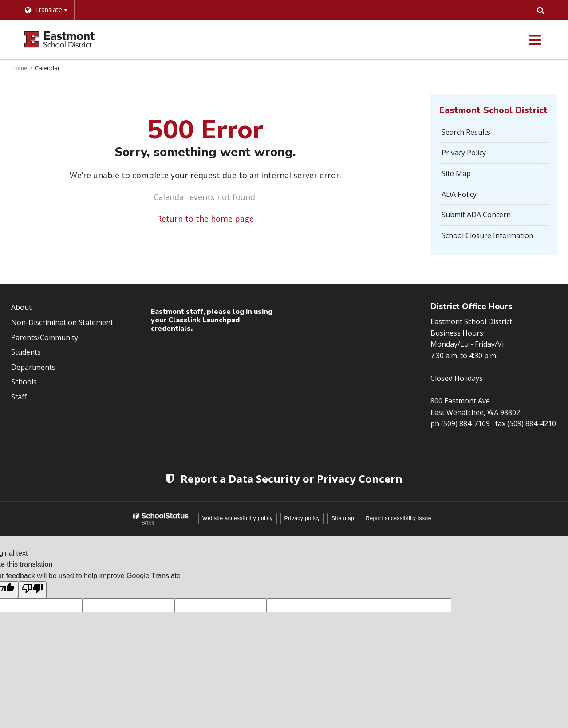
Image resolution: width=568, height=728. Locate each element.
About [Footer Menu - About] (21, 307)
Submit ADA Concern (476, 215)
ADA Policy (459, 194)
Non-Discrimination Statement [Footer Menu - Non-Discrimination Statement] (62, 322)
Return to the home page (205, 219)
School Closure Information (487, 235)
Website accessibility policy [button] (238, 518)
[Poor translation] (32, 590)
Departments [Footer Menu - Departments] (33, 367)
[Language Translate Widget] (46, 10)
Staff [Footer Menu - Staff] (19, 397)
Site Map (456, 173)
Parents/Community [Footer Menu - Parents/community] (45, 337)
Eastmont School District (493, 110)
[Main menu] (535, 39)
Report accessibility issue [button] (398, 518)
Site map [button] (343, 518)
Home (20, 68)
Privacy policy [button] (302, 518)
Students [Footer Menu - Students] (26, 352)
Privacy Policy (464, 153)
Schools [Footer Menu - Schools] (24, 382)
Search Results (466, 132)
